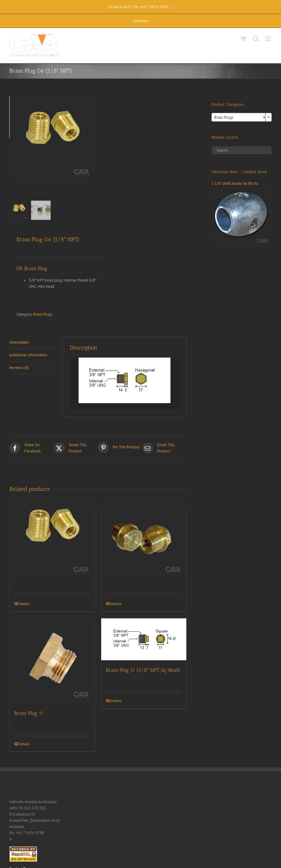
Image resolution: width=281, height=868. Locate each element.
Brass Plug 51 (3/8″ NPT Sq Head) (143, 670)
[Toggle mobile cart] (243, 39)
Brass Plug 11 (29, 713)
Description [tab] (19, 342)
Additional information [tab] (28, 355)
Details (24, 604)
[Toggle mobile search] (256, 39)
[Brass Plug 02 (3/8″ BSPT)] (52, 536)
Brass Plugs (43, 314)
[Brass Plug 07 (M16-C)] (144, 536)
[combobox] (242, 117)
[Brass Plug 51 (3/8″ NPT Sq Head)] (144, 639)
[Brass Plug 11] (52, 661)
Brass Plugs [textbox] (240, 118)
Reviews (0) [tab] (19, 368)
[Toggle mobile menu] (268, 39)
